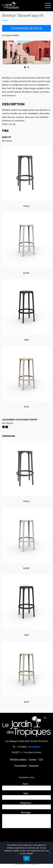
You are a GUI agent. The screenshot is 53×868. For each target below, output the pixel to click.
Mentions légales (18, 759)
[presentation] (24, 836)
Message (26, 813)
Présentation (21, 766)
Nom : (27, 784)
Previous (7, 52)
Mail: (26, 794)
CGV (41, 759)
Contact (33, 759)
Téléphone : (27, 803)
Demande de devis (26, 28)
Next (46, 52)
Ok (26, 858)
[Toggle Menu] (48, 5)
